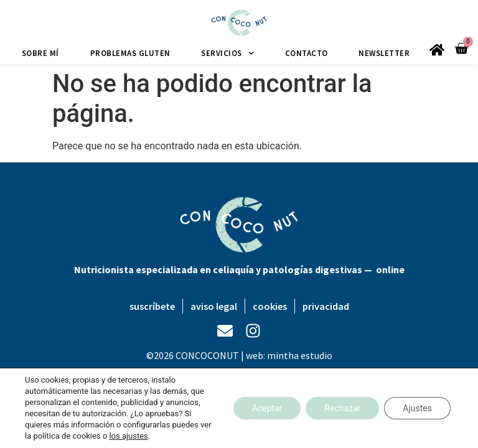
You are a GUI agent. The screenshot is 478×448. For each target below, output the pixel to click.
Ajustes (417, 408)
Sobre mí (40, 53)
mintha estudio (300, 355)
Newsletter (384, 53)
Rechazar (342, 408)
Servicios (227, 53)
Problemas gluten (130, 53)
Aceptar (267, 408)
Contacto (307, 53)
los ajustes (128, 436)
